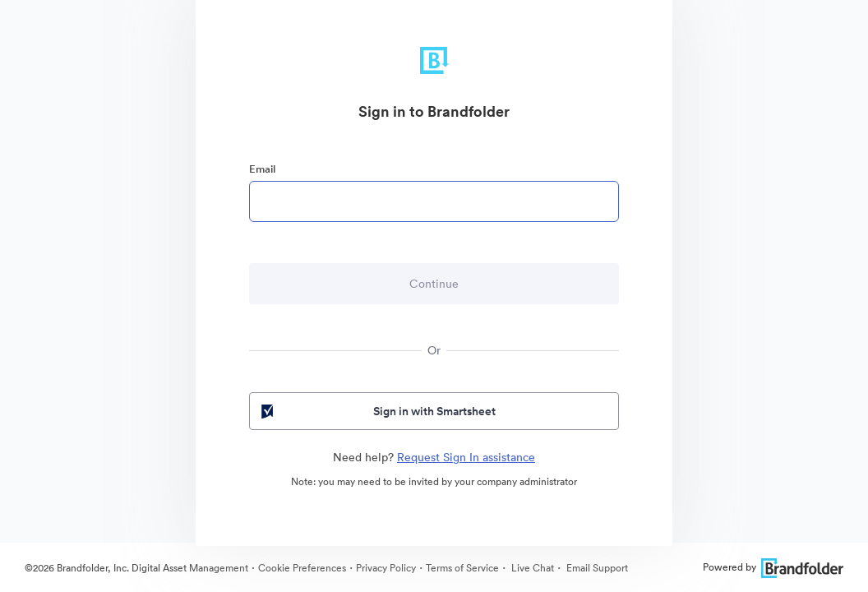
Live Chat (531, 568)
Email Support (596, 568)
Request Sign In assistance (466, 457)
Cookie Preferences (302, 568)
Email (262, 169)
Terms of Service (462, 568)
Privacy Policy (386, 568)
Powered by (773, 567)
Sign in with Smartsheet (377, 411)
